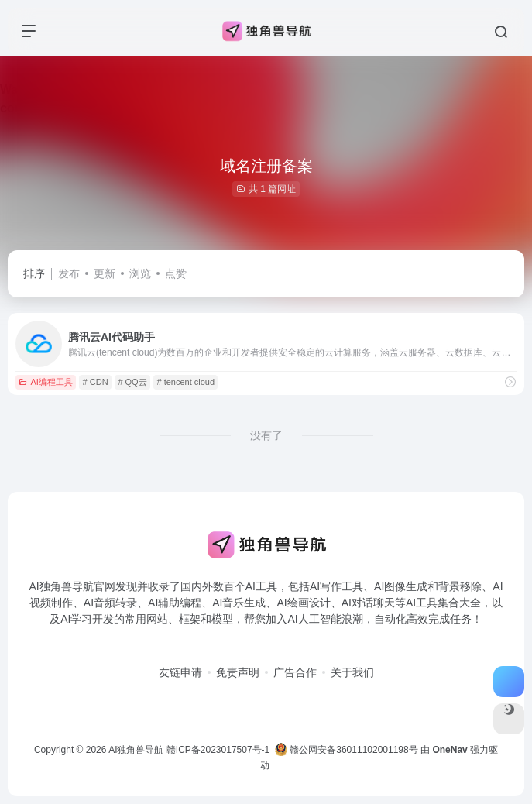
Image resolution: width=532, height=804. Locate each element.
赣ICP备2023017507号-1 (218, 750)
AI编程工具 (45, 382)
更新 (105, 273)
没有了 (266, 435)
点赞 (176, 273)
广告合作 (295, 672)
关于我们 (352, 672)
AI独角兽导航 (136, 750)
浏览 (140, 273)
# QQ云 (132, 382)
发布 (69, 273)
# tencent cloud (185, 382)
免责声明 (238, 672)
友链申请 (180, 672)
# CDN (96, 382)
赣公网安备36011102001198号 (347, 750)
